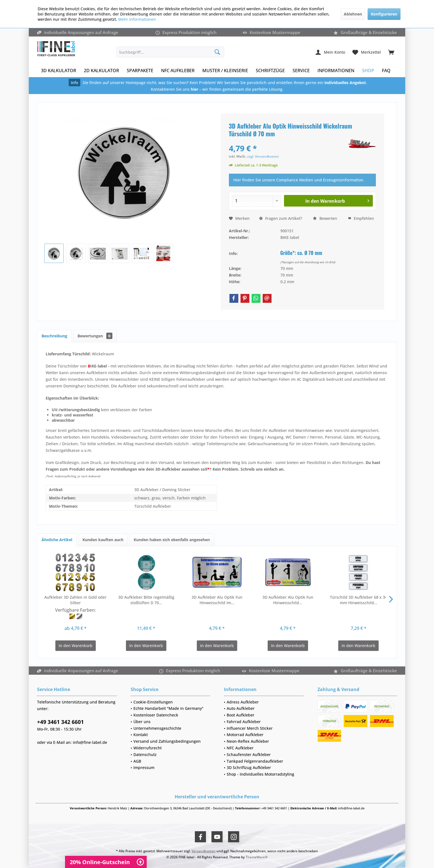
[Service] (301, 71)
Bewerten (325, 218)
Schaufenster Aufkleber (249, 754)
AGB (137, 761)
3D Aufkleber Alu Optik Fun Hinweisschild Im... (217, 600)
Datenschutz (145, 754)
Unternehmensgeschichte (157, 728)
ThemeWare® (257, 857)
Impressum (144, 767)
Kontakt (141, 735)
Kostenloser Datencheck (156, 715)
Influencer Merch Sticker (250, 728)
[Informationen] (336, 71)
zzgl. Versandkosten (263, 156)
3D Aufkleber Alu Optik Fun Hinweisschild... (288, 600)
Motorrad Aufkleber (245, 735)
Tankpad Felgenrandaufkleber (255, 761)
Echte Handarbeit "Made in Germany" (168, 708)
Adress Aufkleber (243, 702)
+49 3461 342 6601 (60, 722)
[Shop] (368, 71)
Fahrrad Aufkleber (244, 722)
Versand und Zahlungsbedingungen (167, 741)
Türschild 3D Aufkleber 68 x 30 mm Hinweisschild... (359, 600)
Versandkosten (204, 851)
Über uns (142, 722)
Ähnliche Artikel (57, 540)
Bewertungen (95, 336)
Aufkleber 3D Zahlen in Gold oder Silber (75, 600)
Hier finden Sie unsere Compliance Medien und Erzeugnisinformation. (299, 180)
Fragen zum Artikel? (281, 218)
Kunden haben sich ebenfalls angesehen (172, 540)
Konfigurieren (384, 14)
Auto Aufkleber (241, 708)
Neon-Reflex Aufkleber (248, 741)
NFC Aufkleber (240, 748)
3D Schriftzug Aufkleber (249, 767)
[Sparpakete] (140, 71)
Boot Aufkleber (241, 715)
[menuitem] (391, 52)
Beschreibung (54, 336)
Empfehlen (361, 218)
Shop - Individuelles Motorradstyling (260, 774)
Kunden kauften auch (103, 540)
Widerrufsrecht (148, 748)
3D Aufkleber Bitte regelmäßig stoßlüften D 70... (146, 600)
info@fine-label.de (90, 742)
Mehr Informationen (137, 19)
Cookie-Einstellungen (153, 702)
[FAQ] (386, 71)
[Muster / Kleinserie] (225, 71)
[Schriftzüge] (270, 71)
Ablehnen (353, 14)
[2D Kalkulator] (101, 71)
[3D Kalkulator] (59, 71)
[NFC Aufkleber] (178, 71)
